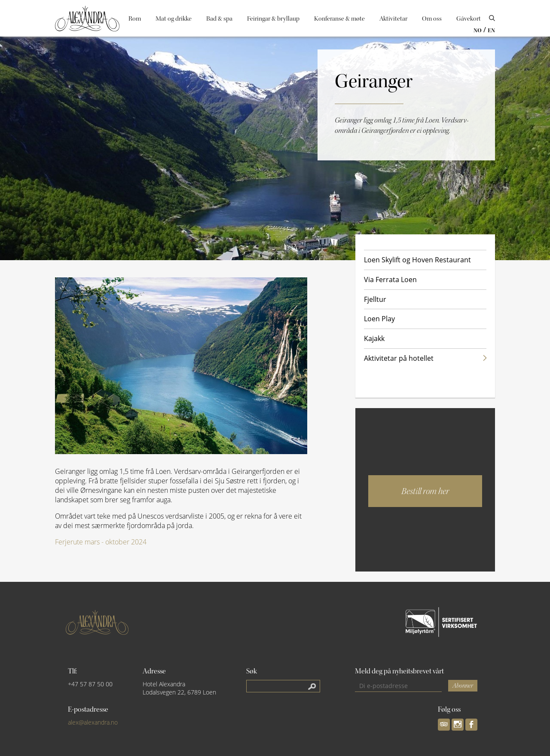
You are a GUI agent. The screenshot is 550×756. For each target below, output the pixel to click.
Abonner (463, 686)
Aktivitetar (393, 19)
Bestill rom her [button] (425, 491)
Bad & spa (219, 19)
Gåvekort (469, 19)
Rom (135, 19)
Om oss (432, 19)
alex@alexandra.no (93, 722)
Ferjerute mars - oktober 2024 (101, 542)
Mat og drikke (174, 19)
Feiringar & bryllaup (273, 19)
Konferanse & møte (339, 19)
